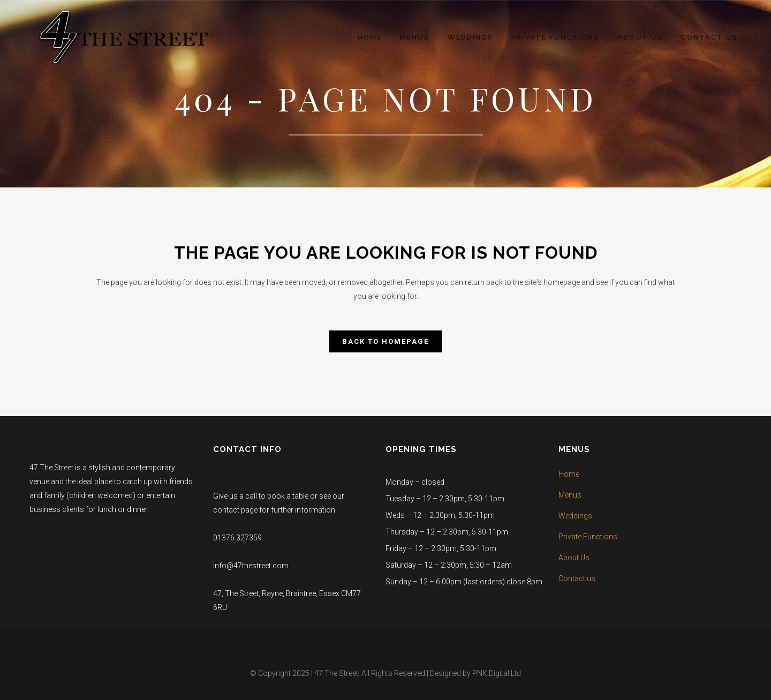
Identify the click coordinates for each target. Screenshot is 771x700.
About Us (574, 558)
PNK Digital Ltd (497, 673)
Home (569, 474)
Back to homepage (385, 341)
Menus (570, 495)
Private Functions (588, 537)
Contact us (577, 578)
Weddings (575, 516)
